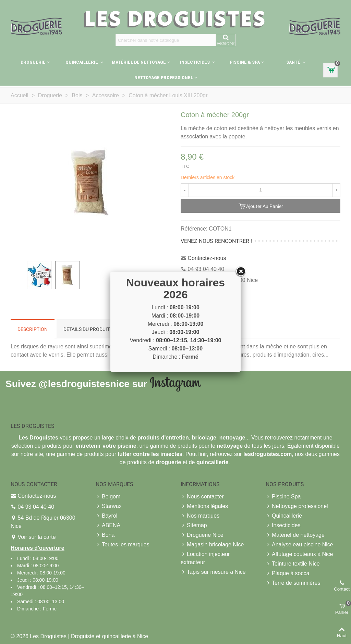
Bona (105, 535)
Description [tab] (33, 329)
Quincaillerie (82, 62)
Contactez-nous (207, 258)
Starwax (109, 506)
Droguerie (33, 62)
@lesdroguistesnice (84, 383)
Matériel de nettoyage (139, 62)
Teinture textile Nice (293, 564)
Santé (294, 62)
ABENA (108, 525)
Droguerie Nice (202, 535)
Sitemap (194, 525)
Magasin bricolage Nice (212, 545)
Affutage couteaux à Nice (299, 554)
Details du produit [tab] (87, 329)
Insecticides (195, 62)
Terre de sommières (293, 583)
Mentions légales (204, 506)
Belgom (108, 497)
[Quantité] (261, 190)
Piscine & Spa (245, 62)
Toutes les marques (123, 545)
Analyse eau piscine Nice (299, 545)
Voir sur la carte (37, 537)
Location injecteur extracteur (205, 558)
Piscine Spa (283, 497)
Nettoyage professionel (164, 78)
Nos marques (200, 516)
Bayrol (106, 516)
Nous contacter (202, 497)
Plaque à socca (287, 573)
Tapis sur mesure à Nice (213, 572)
